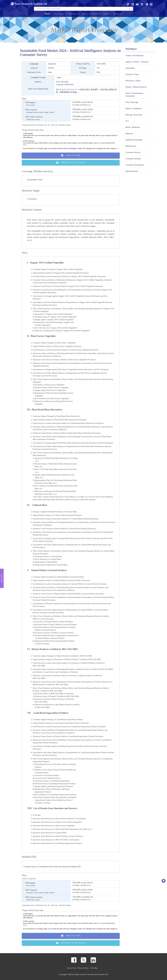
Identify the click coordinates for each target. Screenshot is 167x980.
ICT (127, 121)
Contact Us (118, 14)
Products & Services (90, 14)
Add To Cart (71, 156)
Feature (106, 14)
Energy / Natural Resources (136, 87)
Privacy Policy (83, 968)
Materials (129, 133)
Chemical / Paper (132, 74)
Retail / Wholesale (133, 127)
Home (47, 14)
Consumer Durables (133, 159)
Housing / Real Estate (134, 115)
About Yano (59, 14)
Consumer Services (133, 152)
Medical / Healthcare (134, 108)
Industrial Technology (134, 140)
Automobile (130, 68)
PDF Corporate (39, 111)
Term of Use (71, 968)
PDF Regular (29, 104)
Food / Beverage (62, 82)
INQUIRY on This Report (71, 163)
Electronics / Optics (133, 81)
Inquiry (2, 578)
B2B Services (131, 146)
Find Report (73, 14)
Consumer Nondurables (65, 84)
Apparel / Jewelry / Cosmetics (137, 62)
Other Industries (132, 171)
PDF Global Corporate (33, 118)
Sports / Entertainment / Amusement (135, 95)
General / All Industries (135, 55)
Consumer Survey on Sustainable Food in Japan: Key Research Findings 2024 (52, 867)
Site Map (94, 968)
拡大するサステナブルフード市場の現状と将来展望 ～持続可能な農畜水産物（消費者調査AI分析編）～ (86, 91)
